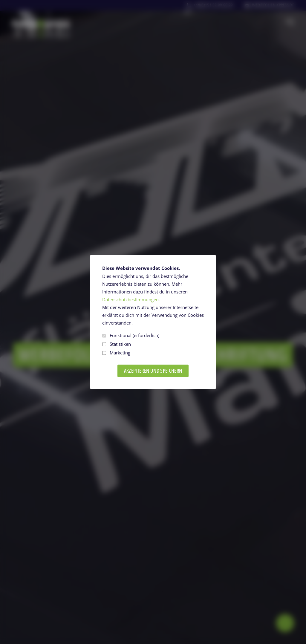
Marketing (116, 353)
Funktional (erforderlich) (131, 335)
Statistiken (117, 344)
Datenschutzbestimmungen (130, 300)
